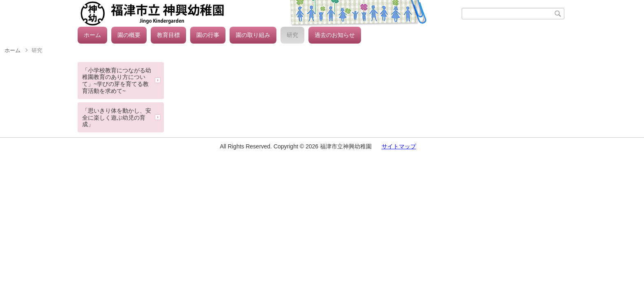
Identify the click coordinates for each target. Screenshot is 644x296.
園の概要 (129, 35)
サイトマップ (399, 146)
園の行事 (208, 35)
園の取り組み (253, 35)
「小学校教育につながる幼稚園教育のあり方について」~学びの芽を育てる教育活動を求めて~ (117, 81)
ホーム (92, 35)
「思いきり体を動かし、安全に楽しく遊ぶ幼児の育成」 (117, 118)
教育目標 (168, 35)
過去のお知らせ (335, 35)
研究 (292, 35)
